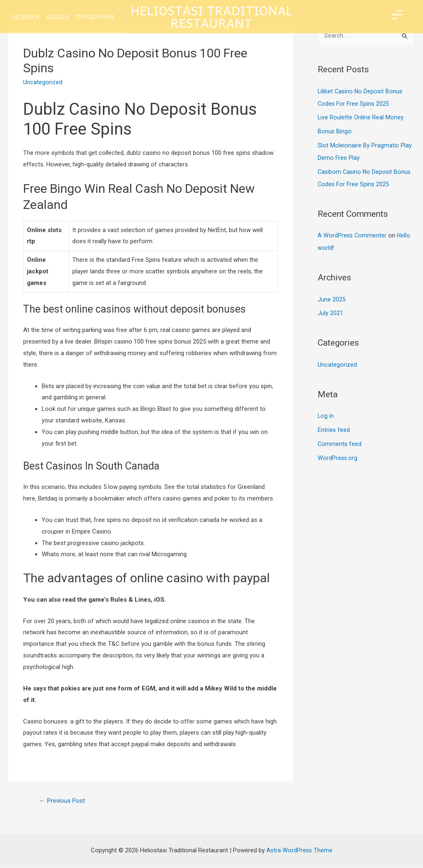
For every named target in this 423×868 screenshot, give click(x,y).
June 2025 (332, 300)
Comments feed (340, 445)
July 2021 (330, 314)
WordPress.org (338, 459)
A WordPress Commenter (353, 236)
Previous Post (65, 801)
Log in (326, 417)
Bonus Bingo (335, 132)
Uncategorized (337, 365)
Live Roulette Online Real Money (361, 118)
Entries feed (334, 431)
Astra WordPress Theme (299, 851)
